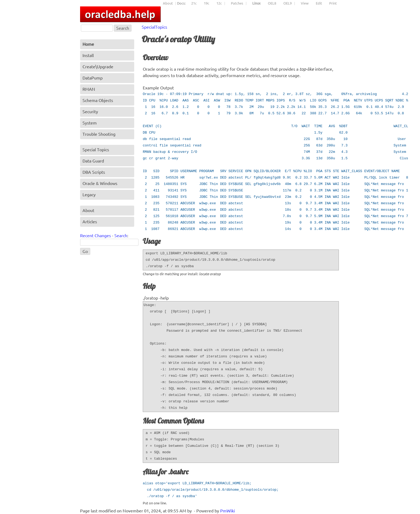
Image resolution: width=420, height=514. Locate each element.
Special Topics (96, 150)
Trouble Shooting (99, 134)
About (168, 3)
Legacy (89, 195)
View (305, 3)
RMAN (89, 89)
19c (207, 3)
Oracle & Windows (100, 183)
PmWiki (228, 511)
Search (121, 236)
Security (90, 112)
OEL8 (272, 3)
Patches (237, 3)
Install (88, 55)
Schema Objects (98, 100)
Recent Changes (95, 236)
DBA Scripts (94, 172)
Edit (319, 3)
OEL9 (288, 3)
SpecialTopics (154, 27)
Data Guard (93, 161)
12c (219, 3)
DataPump (93, 78)
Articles (90, 222)
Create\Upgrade (98, 67)
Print (333, 3)
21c (194, 3)
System (90, 123)
